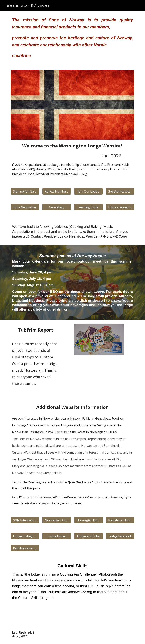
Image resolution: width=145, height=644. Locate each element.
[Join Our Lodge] (88, 191)
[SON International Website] (25, 520)
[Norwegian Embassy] (88, 520)
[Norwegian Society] (57, 520)
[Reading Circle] (88, 207)
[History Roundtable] (120, 207)
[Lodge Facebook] (120, 536)
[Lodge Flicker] (57, 536)
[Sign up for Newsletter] (25, 191)
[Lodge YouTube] (88, 536)
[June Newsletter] (25, 207)
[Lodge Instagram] (25, 536)
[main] (72, 38)
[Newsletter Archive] (120, 520)
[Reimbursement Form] (25, 548)
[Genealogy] (57, 207)
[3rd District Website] (120, 191)
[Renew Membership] (57, 191)
